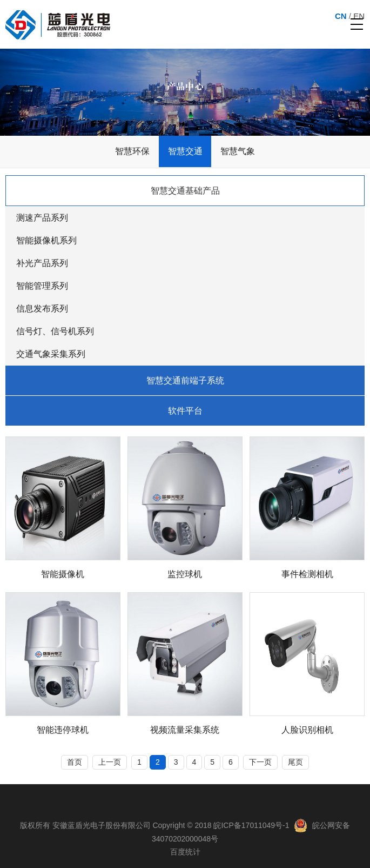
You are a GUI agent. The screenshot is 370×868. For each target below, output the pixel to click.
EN (359, 16)
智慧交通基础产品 (185, 191)
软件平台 (185, 411)
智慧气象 (238, 151)
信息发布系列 (42, 309)
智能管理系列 (42, 286)
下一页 (260, 762)
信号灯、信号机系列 (55, 331)
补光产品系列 (42, 263)
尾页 (295, 762)
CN (341, 16)
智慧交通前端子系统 (185, 380)
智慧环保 (132, 151)
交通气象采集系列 (51, 354)
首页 (75, 762)
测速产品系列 (42, 218)
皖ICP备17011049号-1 (251, 825)
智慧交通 (185, 151)
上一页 (110, 762)
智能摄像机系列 (46, 240)
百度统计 (185, 852)
